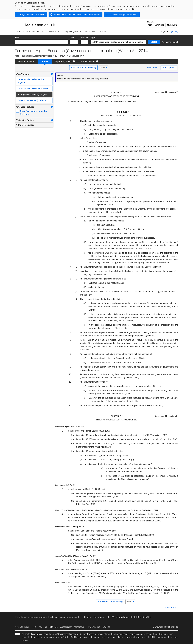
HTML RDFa (136, 617)
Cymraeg (174, 31)
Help (34, 627)
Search (154, 42)
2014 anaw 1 (61, 56)
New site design (22, 627)
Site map (54, 627)
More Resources (87, 61)
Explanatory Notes (63, 61)
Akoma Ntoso (123, 617)
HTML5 (87, 617)
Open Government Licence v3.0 (66, 634)
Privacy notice (93, 627)
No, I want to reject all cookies (123, 15)
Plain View (152, 68)
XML (113, 617)
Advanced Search (170, 42)
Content (45, 61)
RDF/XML (147, 617)
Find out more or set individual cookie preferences (77, 15)
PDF (108, 617)
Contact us (79, 627)
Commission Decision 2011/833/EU (59, 637)
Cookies (106, 627)
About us (43, 627)
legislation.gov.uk (35, 24)
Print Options (169, 68)
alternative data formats (62, 617)
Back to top (173, 607)
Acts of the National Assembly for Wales (33, 56)
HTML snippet (98, 617)
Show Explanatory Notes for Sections (34, 113)
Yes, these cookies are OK (32, 15)
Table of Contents (26, 61)
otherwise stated (102, 634)
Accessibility (66, 627)
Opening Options (25, 120)
